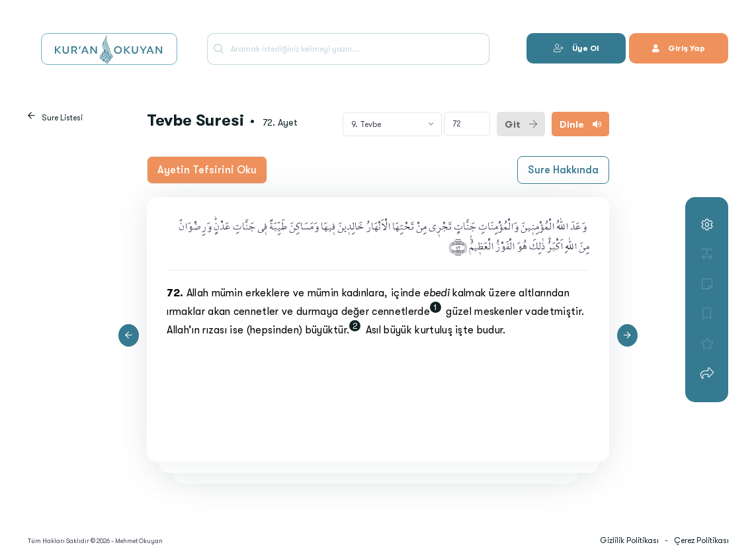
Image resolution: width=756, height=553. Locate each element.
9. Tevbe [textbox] (366, 124)
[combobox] (392, 124)
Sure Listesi (62, 118)
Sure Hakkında (563, 170)
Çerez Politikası (701, 540)
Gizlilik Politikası (629, 540)
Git (521, 124)
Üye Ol (576, 48)
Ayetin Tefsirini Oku (207, 170)
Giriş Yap (679, 48)
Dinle (580, 124)
